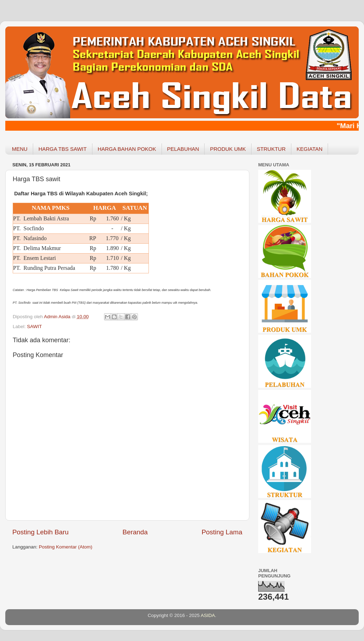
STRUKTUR (271, 149)
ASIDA (208, 615)
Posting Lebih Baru (41, 532)
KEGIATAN (310, 149)
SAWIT (35, 327)
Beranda (135, 532)
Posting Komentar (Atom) (66, 547)
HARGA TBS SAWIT (63, 149)
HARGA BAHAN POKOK (127, 149)
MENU (20, 149)
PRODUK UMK (228, 149)
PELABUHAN (183, 149)
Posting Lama (222, 532)
